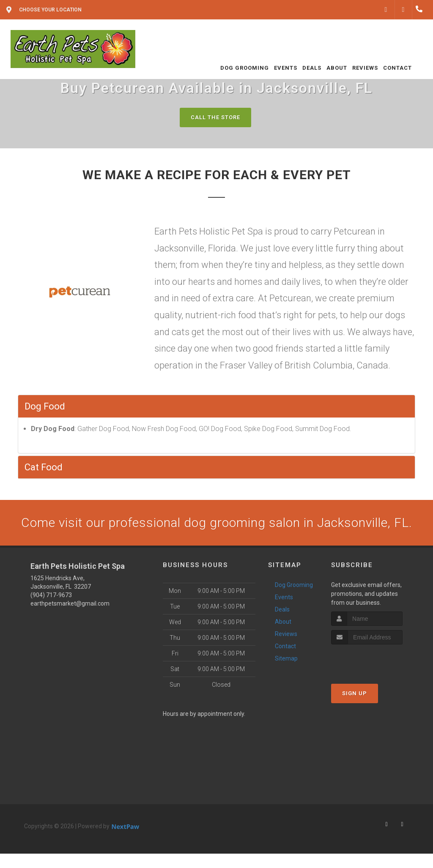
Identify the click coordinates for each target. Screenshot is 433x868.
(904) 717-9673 (51, 595)
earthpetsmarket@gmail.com (70, 603)
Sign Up (355, 693)
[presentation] (376, 660)
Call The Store (215, 117)
